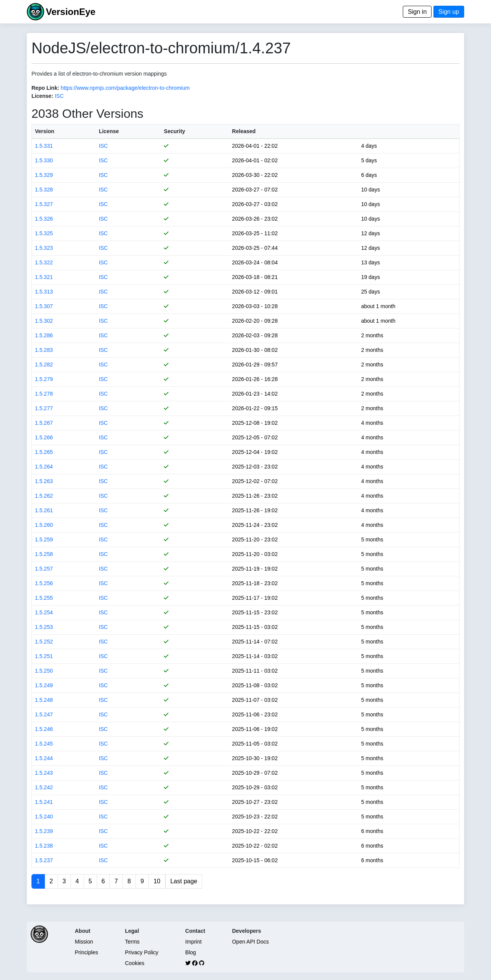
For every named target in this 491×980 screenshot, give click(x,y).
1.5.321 (44, 277)
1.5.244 (44, 758)
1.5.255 (44, 598)
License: (42, 96)
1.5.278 (44, 394)
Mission (84, 942)
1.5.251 (44, 656)
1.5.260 (44, 525)
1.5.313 (44, 292)
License (109, 131)
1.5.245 (44, 744)
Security (174, 131)
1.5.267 (44, 423)
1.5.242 (44, 787)
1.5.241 (44, 802)
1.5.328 (44, 190)
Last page (184, 881)
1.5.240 (44, 817)
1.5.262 (44, 496)
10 (157, 881)
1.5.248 (44, 700)
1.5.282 (44, 365)
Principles (87, 952)
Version (45, 131)
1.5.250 (44, 671)
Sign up (449, 12)
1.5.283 (44, 350)
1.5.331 (44, 146)
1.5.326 (44, 219)
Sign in (417, 12)
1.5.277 (44, 408)
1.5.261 (44, 510)
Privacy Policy (142, 952)
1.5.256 (44, 583)
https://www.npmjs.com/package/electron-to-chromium (125, 88)
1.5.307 (44, 306)
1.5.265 (44, 452)
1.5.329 (44, 175)
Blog (191, 952)
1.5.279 (44, 379)
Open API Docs (250, 942)
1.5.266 (44, 437)
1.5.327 (44, 204)
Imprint (194, 942)
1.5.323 (44, 248)
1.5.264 (44, 467)
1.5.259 (44, 539)
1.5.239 (44, 831)
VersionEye (70, 12)
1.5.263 (44, 481)
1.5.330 (44, 160)
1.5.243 (44, 773)
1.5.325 (44, 233)
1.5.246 (44, 729)
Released (244, 131)
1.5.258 (44, 554)
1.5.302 (44, 321)
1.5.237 (44, 860)
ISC (59, 96)
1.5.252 (44, 642)
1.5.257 (44, 569)
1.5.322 (44, 262)
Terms (132, 942)
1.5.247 (44, 714)
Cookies (135, 963)
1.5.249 (44, 685)
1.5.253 (44, 627)
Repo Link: (45, 88)
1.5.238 (44, 846)
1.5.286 (44, 335)
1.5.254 (44, 612)
